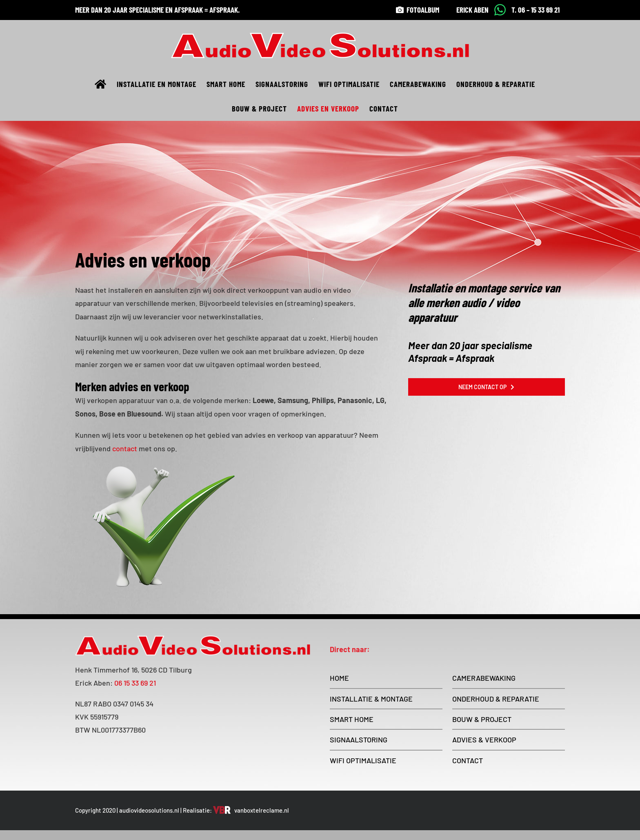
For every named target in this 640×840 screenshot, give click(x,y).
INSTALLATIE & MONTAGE (371, 699)
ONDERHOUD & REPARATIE (496, 699)
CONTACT (468, 760)
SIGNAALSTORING (359, 740)
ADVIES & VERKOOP (484, 740)
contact (125, 448)
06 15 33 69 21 (135, 683)
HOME (339, 678)
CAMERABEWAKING (484, 678)
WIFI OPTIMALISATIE (363, 760)
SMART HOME (352, 719)
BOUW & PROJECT (482, 719)
